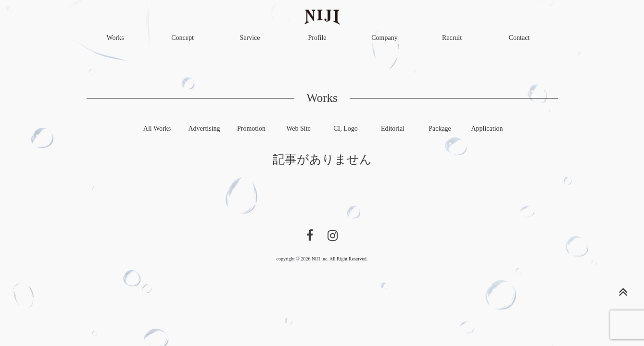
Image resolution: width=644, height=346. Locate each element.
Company (384, 38)
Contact (519, 38)
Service (250, 38)
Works (115, 38)
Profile (317, 38)
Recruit (452, 38)
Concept (183, 38)
